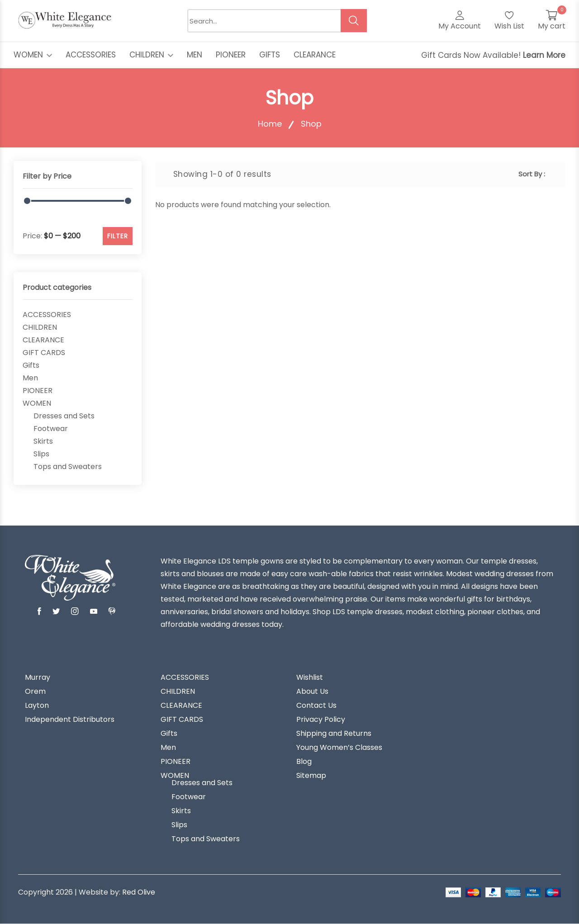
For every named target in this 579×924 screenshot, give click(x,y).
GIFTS (270, 55)
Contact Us (316, 706)
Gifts (31, 365)
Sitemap (311, 776)
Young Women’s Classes (339, 748)
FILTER (118, 236)
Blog (304, 762)
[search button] (354, 21)
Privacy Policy (321, 720)
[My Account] (460, 21)
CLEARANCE (315, 55)
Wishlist (310, 678)
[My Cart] (552, 21)
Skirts (43, 441)
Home (270, 124)
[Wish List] (509, 21)
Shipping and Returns (334, 734)
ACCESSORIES (91, 55)
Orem (35, 692)
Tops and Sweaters (68, 467)
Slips (41, 454)
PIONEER (231, 55)
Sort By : (532, 174)
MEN (195, 55)
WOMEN (33, 55)
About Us (312, 692)
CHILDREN (151, 55)
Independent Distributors (70, 720)
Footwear (51, 429)
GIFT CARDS (44, 353)
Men (30, 378)
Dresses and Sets (64, 416)
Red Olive (139, 892)
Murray (38, 678)
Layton (37, 706)
